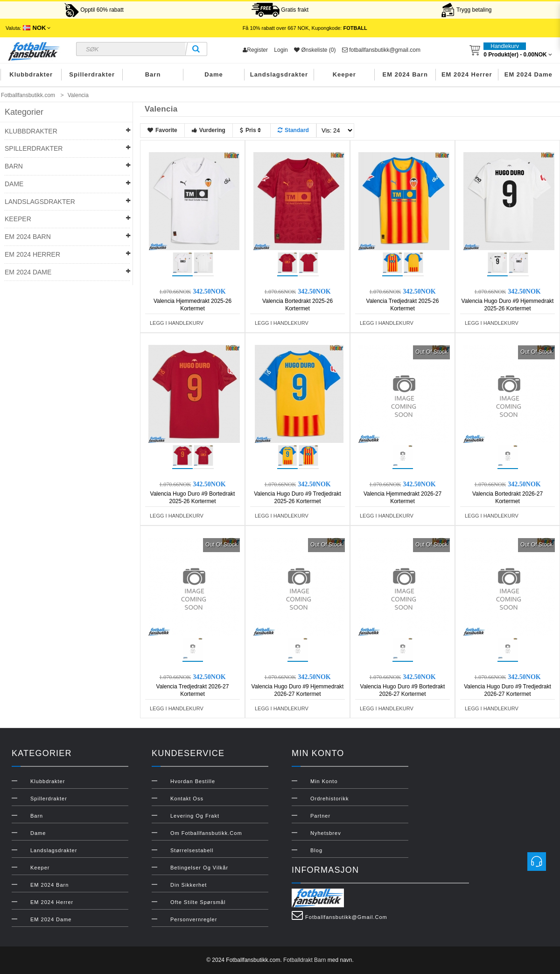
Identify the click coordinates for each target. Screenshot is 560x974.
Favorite (162, 130)
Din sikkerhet (189, 885)
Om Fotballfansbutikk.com (206, 833)
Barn (153, 74)
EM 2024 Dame (528, 74)
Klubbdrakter (31, 74)
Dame (213, 74)
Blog (316, 850)
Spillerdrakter (92, 74)
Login (281, 50)
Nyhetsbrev (326, 833)
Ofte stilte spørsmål (198, 902)
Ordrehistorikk (329, 799)
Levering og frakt (195, 816)
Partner (320, 816)
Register (255, 50)
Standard (293, 130)
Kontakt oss (187, 799)
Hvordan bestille (193, 781)
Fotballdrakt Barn (304, 960)
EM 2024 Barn (405, 74)
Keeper (344, 74)
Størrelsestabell (192, 850)
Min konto (324, 781)
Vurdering (209, 130)
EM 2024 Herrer (467, 74)
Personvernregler (194, 919)
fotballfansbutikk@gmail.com (381, 50)
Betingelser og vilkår (199, 868)
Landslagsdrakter (279, 74)
